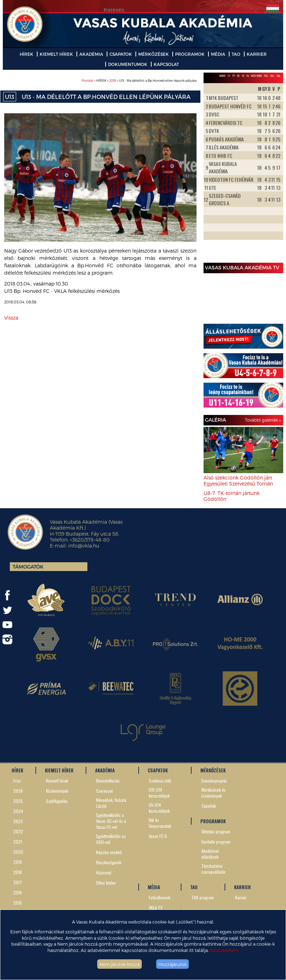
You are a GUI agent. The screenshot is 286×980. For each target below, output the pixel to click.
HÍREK (26, 54)
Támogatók (28, 567)
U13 (10, 97)
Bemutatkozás (108, 781)
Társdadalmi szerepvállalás (214, 869)
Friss (17, 781)
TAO (236, 54)
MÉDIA (218, 54)
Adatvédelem (224, 950)
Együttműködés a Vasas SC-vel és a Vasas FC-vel (111, 821)
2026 (18, 791)
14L (278, 76)
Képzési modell (109, 852)
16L (272, 76)
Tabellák (209, 806)
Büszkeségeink (109, 862)
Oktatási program (216, 831)
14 (248, 76)
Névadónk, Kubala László (111, 803)
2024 (18, 811)
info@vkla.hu (84, 546)
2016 (18, 892)
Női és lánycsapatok (160, 823)
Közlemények (57, 791)
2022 (18, 831)
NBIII (222, 76)
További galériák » (263, 420)
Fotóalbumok (159, 897)
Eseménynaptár (214, 781)
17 (234, 76)
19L (266, 76)
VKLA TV (156, 908)
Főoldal (87, 80)
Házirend (104, 872)
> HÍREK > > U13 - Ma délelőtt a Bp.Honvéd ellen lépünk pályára (139, 80)
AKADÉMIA (91, 54)
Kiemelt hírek (57, 781)
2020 (18, 852)
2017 (18, 882)
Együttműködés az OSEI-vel (111, 839)
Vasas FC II (158, 836)
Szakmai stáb (160, 781)
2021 (18, 842)
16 (238, 76)
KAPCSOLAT (166, 64)
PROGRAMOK (190, 54)
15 (243, 76)
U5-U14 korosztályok (159, 808)
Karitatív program (216, 842)
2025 (18, 801)
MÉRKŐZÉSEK (154, 54)
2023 (18, 821)
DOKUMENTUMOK (128, 64)
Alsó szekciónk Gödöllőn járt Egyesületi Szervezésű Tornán (238, 481)
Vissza (11, 318)
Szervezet (104, 791)
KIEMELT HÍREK (56, 54)
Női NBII (256, 76)
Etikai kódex (106, 883)
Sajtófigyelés (57, 801)
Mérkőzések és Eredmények (214, 793)
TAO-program (203, 897)
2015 (18, 903)
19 (229, 76)
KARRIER (257, 54)
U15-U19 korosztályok (159, 793)
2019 (18, 862)
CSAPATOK (121, 54)
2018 (113, 80)
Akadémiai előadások (210, 854)
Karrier (241, 897)
